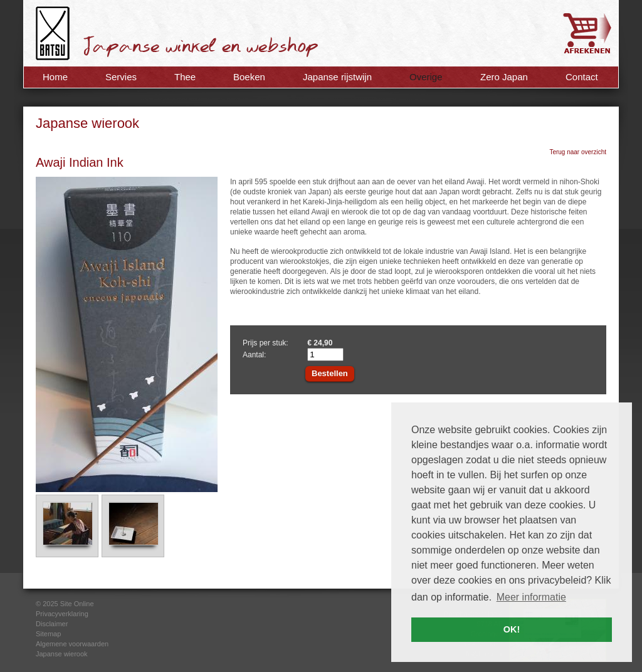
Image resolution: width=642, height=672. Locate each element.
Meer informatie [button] (531, 597)
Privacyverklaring (62, 614)
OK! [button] (512, 629)
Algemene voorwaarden (72, 644)
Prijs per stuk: (266, 343)
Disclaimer (52, 624)
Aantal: (254, 355)
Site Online (77, 604)
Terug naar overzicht (578, 152)
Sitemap (48, 634)
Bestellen (330, 373)
